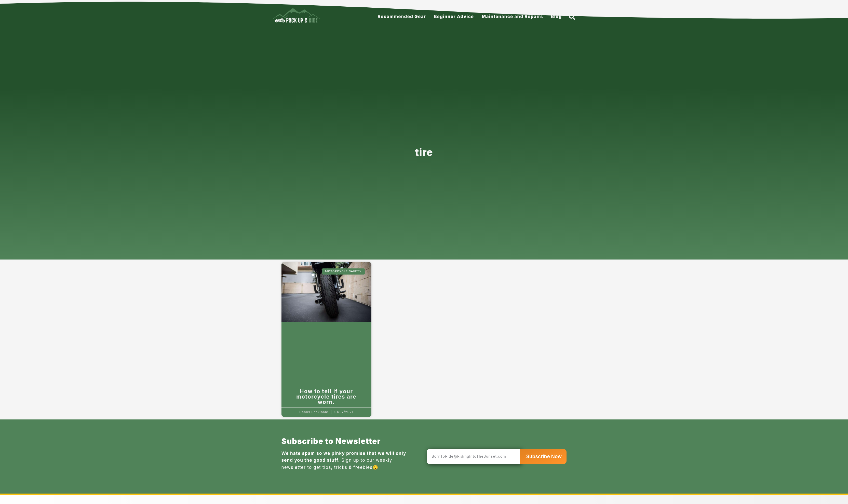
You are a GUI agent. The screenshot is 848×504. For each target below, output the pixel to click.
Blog (556, 17)
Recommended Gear (402, 17)
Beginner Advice (454, 17)
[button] (572, 17)
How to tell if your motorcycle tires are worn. (326, 397)
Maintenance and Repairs (512, 17)
